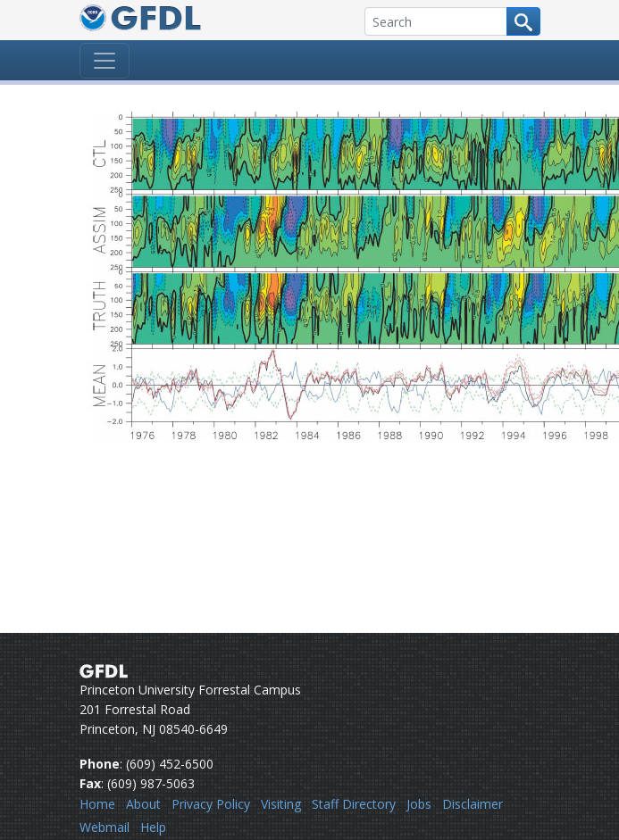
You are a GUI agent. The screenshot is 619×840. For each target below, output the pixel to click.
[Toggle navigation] (105, 61)
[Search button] (523, 21)
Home (97, 804)
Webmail (105, 827)
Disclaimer (473, 804)
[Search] (436, 21)
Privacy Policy (211, 804)
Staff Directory (354, 804)
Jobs (419, 804)
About (143, 804)
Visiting (281, 804)
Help (153, 827)
